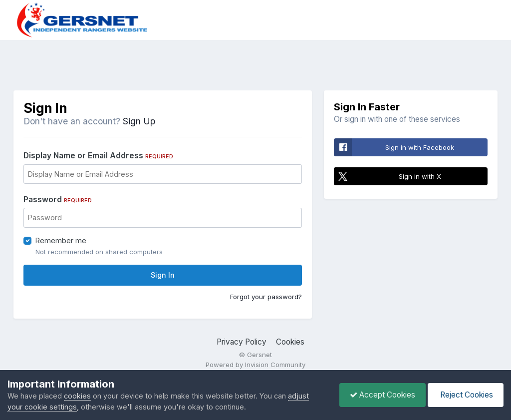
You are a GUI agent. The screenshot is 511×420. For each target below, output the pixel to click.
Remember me (61, 240)
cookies (77, 396)
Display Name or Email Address (98, 156)
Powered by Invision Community (255, 365)
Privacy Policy (242, 342)
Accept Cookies (383, 395)
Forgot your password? (266, 297)
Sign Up (139, 121)
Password (58, 200)
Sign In (163, 275)
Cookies (290, 342)
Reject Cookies (466, 395)
